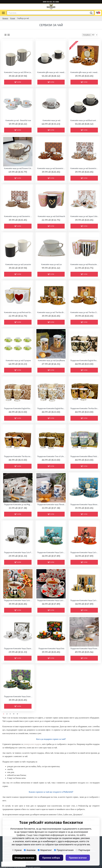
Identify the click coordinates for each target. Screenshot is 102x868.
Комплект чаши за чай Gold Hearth (51, 216)
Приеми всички (78, 858)
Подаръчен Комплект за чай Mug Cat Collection (18, 505)
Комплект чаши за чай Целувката (51, 361)
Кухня (13, 18)
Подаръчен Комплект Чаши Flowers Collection (85, 649)
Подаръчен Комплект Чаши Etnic (51, 649)
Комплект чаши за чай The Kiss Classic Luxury (85, 312)
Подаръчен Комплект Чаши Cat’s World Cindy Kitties (85, 553)
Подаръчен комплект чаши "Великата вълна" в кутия (52, 505)
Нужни (17, 850)
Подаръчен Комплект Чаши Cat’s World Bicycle (52, 553)
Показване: (87, 35)
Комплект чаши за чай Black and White (85, 120)
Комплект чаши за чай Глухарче (18, 361)
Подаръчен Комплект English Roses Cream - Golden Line (18, 408)
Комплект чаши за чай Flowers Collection (18, 168)
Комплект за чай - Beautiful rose (18, 120)
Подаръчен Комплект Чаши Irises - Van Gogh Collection (18, 697)
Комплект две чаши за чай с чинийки (52, 72)
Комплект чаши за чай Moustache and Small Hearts (85, 264)
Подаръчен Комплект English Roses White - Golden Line (52, 408)
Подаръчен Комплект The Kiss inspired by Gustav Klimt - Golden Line (18, 456)
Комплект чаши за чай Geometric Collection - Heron (85, 168)
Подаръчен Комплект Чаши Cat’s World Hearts (52, 600)
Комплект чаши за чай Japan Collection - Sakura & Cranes (85, 216)
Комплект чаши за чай (51, 120)
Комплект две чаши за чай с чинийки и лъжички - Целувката (85, 72)
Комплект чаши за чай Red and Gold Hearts (18, 312)
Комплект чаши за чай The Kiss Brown (52, 312)
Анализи (30, 850)
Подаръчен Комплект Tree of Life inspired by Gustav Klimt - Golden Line (52, 456)
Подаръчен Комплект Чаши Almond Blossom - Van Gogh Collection (85, 505)
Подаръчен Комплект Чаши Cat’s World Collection (18, 600)
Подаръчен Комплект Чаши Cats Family (18, 553)
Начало (5, 18)
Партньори (83, 850)
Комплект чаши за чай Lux (51, 264)
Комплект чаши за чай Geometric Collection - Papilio (18, 216)
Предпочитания (64, 850)
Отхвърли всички (24, 858)
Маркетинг (45, 850)
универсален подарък (32, 744)
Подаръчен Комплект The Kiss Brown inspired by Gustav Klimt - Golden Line (85, 408)
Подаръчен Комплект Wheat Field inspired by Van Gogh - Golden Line (85, 456)
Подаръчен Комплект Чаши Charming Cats (18, 649)
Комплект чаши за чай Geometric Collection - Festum (52, 168)
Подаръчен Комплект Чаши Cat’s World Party (85, 600)
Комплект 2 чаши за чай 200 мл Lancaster (18, 72)
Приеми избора (51, 858)
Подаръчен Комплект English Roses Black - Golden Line (85, 361)
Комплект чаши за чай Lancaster (18, 264)
